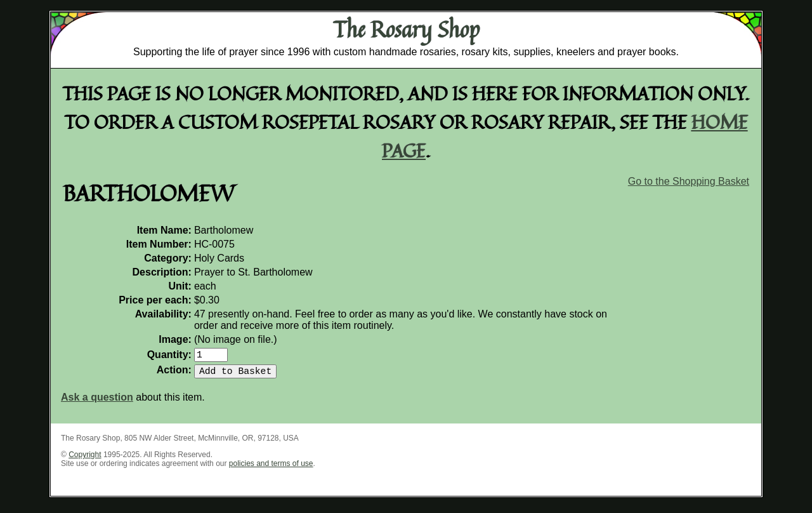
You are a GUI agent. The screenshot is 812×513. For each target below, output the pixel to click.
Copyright (85, 460)
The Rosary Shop (406, 29)
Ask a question (97, 402)
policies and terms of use (271, 469)
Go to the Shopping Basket (689, 181)
